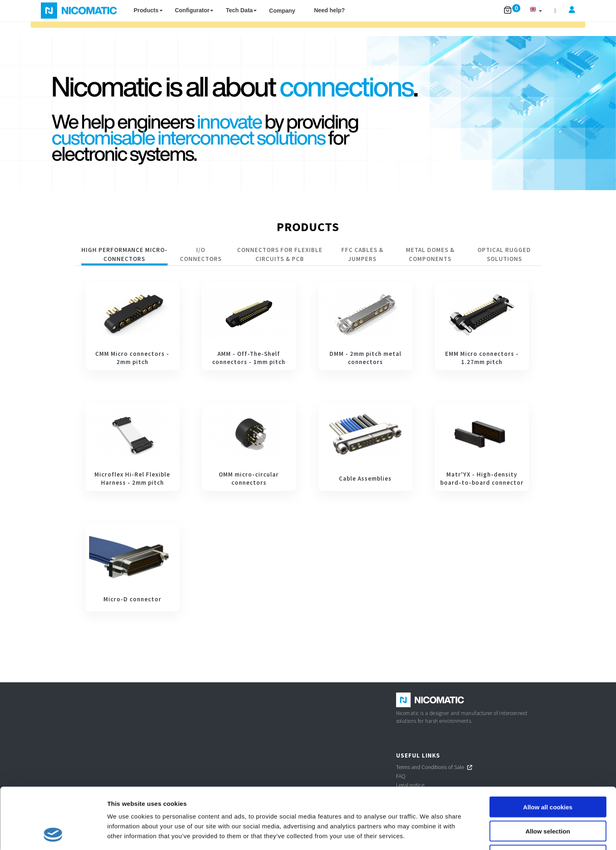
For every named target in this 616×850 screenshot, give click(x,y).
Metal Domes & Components (430, 254)
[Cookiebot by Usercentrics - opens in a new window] (53, 834)
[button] (536, 10)
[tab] (125, 255)
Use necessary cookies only (548, 798)
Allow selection (548, 774)
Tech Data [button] (241, 10)
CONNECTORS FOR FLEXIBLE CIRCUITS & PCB (280, 254)
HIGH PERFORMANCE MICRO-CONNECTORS (124, 254)
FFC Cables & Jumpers (362, 254)
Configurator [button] (194, 10)
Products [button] (148, 10)
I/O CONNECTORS (201, 254)
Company (282, 11)
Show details (429, 834)
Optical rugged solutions (504, 254)
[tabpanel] (308, 447)
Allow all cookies (548, 750)
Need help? (329, 10)
